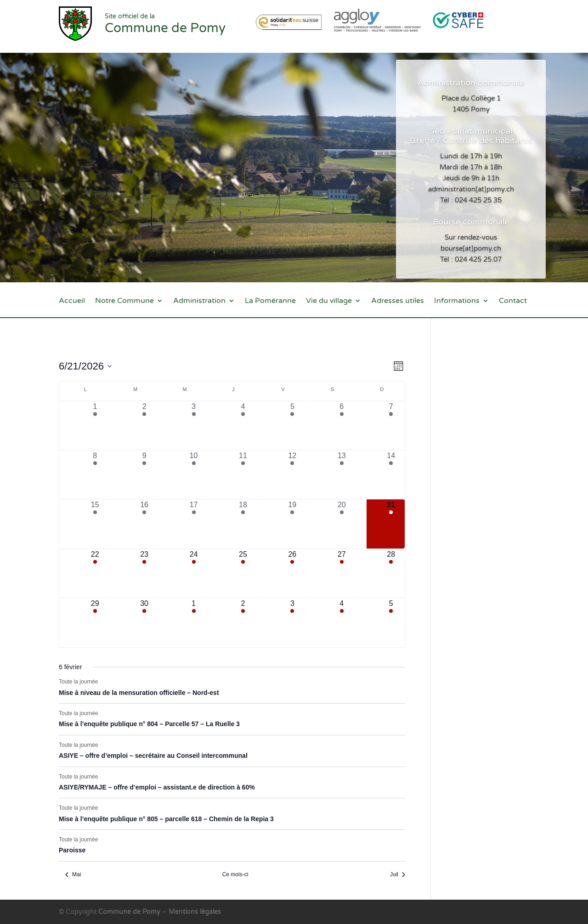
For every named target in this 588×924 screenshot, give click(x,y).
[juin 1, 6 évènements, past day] (95, 426)
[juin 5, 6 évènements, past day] (292, 426)
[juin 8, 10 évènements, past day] (95, 475)
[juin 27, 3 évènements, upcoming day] (342, 573)
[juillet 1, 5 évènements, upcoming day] (194, 622)
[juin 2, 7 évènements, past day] (144, 426)
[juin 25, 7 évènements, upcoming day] (243, 573)
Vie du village (329, 301)
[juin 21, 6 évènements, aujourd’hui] (391, 524)
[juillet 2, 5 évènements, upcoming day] (243, 622)
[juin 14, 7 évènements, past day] (391, 475)
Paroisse (72, 850)
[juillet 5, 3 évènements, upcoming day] (391, 622)
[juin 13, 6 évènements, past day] (342, 475)
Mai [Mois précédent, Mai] (73, 874)
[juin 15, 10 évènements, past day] (95, 524)
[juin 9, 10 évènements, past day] (144, 475)
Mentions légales (195, 912)
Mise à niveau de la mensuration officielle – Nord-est (139, 693)
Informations (457, 301)
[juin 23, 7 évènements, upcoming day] (144, 573)
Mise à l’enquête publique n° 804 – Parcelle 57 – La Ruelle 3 (149, 724)
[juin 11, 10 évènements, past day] (243, 475)
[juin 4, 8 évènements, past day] (243, 426)
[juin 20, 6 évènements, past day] (342, 524)
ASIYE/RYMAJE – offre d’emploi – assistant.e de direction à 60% (157, 787)
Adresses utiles (398, 301)
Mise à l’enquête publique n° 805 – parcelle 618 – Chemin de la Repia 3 (166, 819)
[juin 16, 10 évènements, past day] (144, 524)
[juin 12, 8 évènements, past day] (292, 475)
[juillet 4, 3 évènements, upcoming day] (342, 622)
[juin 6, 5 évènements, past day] (342, 426)
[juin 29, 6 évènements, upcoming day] (95, 622)
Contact (513, 301)
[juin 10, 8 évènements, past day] (194, 475)
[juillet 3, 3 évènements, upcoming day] (292, 622)
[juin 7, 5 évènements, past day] (391, 426)
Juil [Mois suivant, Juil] (398, 874)
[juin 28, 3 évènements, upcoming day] (391, 573)
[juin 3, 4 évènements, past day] (194, 426)
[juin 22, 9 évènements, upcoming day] (95, 573)
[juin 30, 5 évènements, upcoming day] (144, 622)
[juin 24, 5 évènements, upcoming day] (194, 573)
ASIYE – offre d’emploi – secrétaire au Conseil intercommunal (153, 756)
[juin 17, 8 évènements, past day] (194, 524)
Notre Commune (124, 301)
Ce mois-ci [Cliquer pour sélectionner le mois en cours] (235, 874)
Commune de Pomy (130, 912)
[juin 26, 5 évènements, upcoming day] (292, 573)
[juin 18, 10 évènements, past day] (243, 524)
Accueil (72, 301)
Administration (199, 301)
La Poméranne (270, 301)
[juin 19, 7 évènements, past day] (292, 524)
